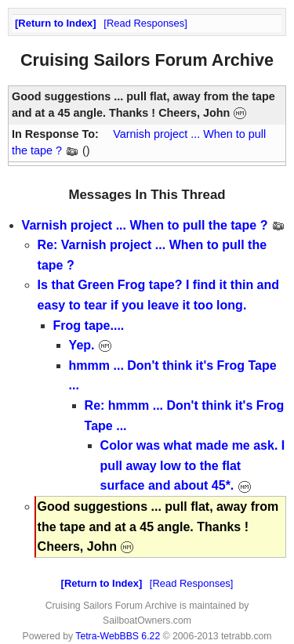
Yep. (91, 345)
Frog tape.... (89, 326)
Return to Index (55, 23)
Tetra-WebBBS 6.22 (118, 636)
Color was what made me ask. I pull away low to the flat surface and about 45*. (193, 465)
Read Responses (145, 23)
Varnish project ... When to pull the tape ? (154, 225)
